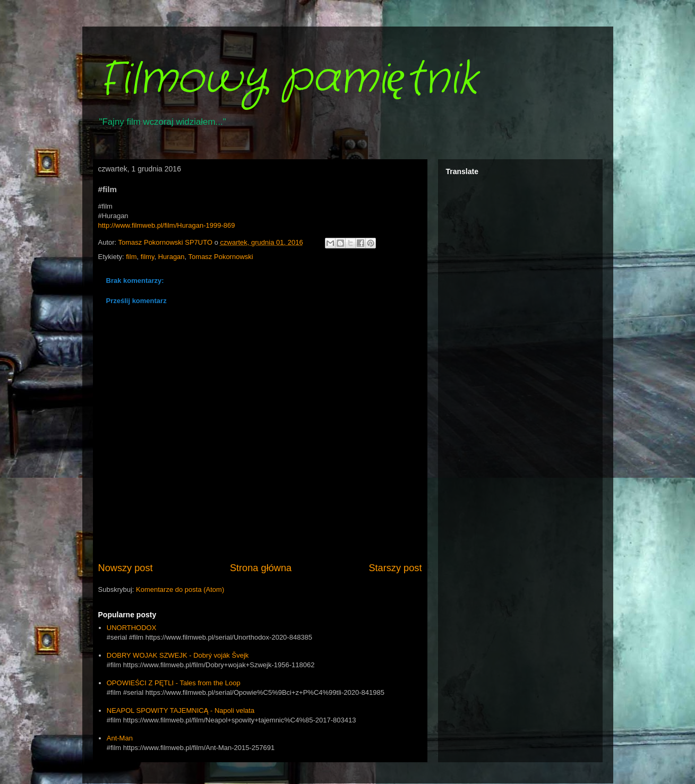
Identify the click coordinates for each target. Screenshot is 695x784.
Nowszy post (126, 568)
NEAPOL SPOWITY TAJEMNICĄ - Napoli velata (181, 710)
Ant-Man (120, 738)
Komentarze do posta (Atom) (180, 589)
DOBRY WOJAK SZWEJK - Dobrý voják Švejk (178, 655)
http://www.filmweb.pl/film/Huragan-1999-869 (167, 225)
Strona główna (261, 568)
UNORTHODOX (132, 628)
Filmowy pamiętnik (288, 80)
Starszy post (395, 568)
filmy (148, 257)
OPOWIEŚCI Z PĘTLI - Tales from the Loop (174, 683)
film (131, 257)
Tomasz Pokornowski (221, 257)
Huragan (171, 257)
